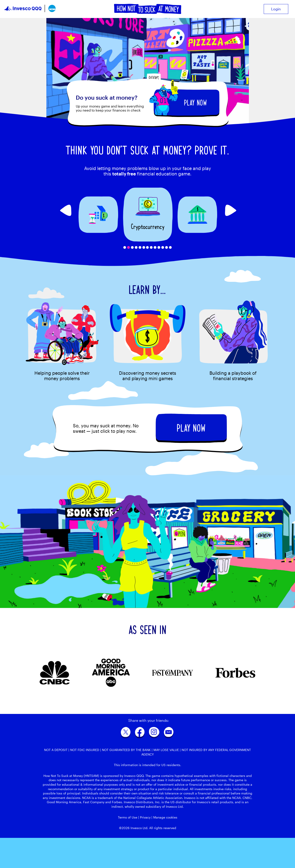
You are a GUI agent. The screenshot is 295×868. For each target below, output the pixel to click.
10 (159, 247)
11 (163, 247)
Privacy (145, 817)
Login (276, 9)
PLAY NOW (195, 103)
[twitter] (126, 733)
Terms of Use (128, 817)
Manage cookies (165, 817)
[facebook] (140, 733)
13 (170, 247)
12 (167, 247)
